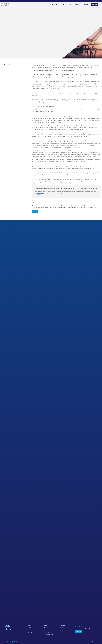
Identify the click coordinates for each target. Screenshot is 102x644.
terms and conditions (40, 193)
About (77, 5)
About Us (46, 627)
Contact (30, 633)
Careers (85, 5)
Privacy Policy (76, 642)
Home (30, 627)
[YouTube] (15, 642)
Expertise (54, 5)
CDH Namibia (89, 1)
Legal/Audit (71, 642)
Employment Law (6, 68)
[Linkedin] (12, 642)
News (70, 5)
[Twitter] (8, 642)
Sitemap (88, 642)
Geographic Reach (63, 631)
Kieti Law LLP (82, 1)
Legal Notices (65, 642)
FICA (85, 642)
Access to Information (58, 642)
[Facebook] (6, 642)
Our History (46, 629)
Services (61, 629)
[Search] (100, 5)
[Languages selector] (98, 1)
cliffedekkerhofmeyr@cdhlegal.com (42, 195)
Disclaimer (82, 642)
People (63, 5)
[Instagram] (10, 642)
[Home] (5, 5)
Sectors (61, 627)
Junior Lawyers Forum (49, 635)
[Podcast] (17, 642)
